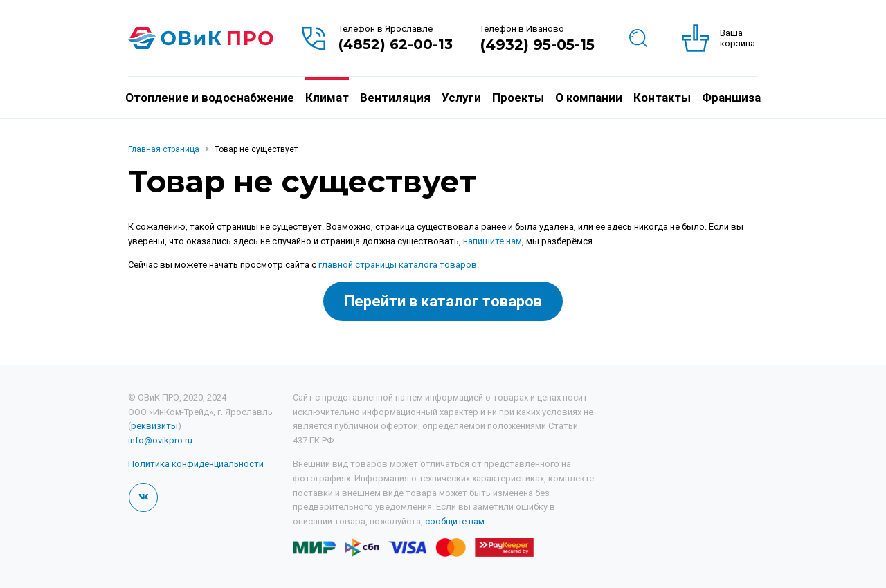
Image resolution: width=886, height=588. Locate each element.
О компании (589, 98)
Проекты (518, 98)
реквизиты (154, 426)
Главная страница (164, 149)
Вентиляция (395, 98)
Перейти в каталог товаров (443, 301)
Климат (327, 98)
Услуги (461, 98)
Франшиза (731, 98)
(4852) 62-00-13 (396, 44)
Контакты (662, 98)
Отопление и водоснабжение (210, 98)
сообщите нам (455, 521)
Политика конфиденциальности (196, 464)
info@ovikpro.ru (160, 440)
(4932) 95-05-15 (537, 45)
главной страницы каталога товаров (398, 265)
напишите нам (492, 241)
